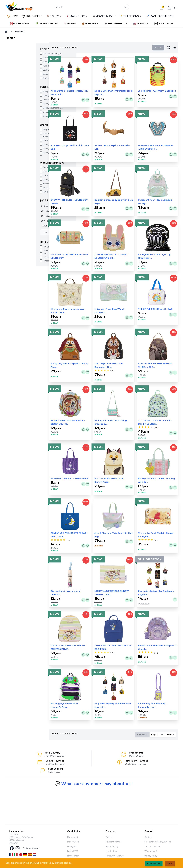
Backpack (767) (18, 92)
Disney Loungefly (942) (22, 153)
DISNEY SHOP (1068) (21, 141)
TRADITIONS (131, 16)
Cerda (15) (16, 167)
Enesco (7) (16, 184)
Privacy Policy (151, 856)
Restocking (18, 250)
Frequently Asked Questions (158, 842)
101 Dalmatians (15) (21, 54)
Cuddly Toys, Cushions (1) (23, 96)
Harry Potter (73, 856)
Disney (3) (16, 180)
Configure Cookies (31, 848)
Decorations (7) (18, 100)
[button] (141, 24)
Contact (148, 837)
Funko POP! (72, 851)
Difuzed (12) (17, 176)
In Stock (17, 247)
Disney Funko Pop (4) (21, 149)
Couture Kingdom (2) (21, 171)
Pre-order (17, 254)
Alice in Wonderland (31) (23, 62)
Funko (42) (16, 192)
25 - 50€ (14, 211)
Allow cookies (154, 863)
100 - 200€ (15, 221)
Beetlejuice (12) (18, 78)
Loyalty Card (112, 851)
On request (18, 257)
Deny (170, 863)
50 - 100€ (14, 216)
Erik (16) (15, 188)
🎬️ (104, 16)
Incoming (17, 261)
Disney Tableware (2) (21, 116)
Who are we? (151, 851)
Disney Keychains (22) (21, 108)
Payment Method (114, 842)
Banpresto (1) (17, 129)
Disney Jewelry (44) (20, 104)
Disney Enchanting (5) (21, 145)
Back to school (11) (20, 70)
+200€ (13, 226)
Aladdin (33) (17, 58)
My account (73, 837)
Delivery (110, 837)
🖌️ (161, 16)
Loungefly (72, 846)
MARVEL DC (77, 16)
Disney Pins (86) (19, 112)
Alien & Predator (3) (20, 66)
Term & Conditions (153, 846)
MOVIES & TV (104, 16)
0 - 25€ (13, 206)
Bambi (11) (16, 74)
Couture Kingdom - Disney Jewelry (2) (23, 135)
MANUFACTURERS (161, 16)
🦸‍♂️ (77, 16)
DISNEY (54, 16)
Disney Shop (73, 842)
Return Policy (112, 846)
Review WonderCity (115, 856)
